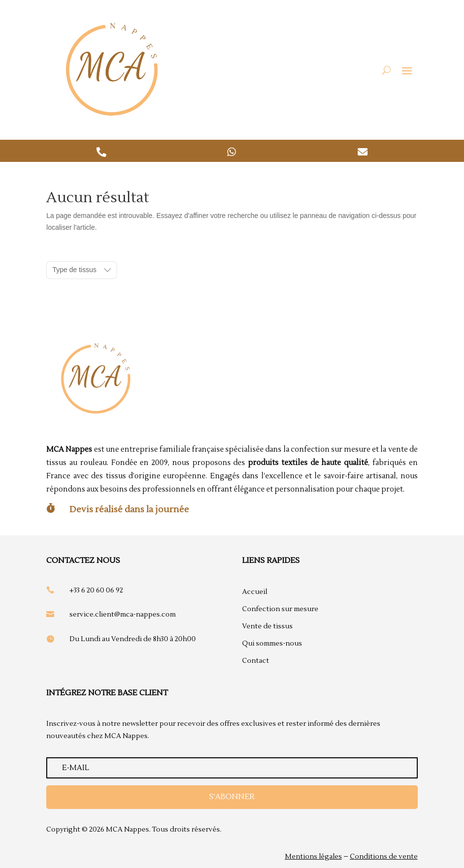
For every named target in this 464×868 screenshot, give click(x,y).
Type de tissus (74, 270)
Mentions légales (313, 857)
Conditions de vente (384, 857)
